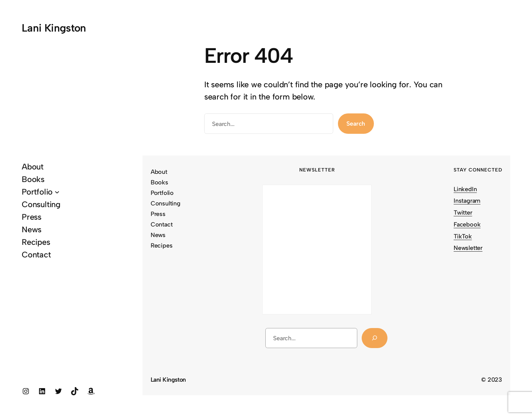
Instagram (467, 201)
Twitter (463, 212)
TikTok (463, 236)
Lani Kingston (54, 28)
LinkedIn (465, 189)
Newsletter (468, 248)
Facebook (467, 224)
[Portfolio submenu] (57, 192)
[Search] (375, 338)
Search (356, 123)
